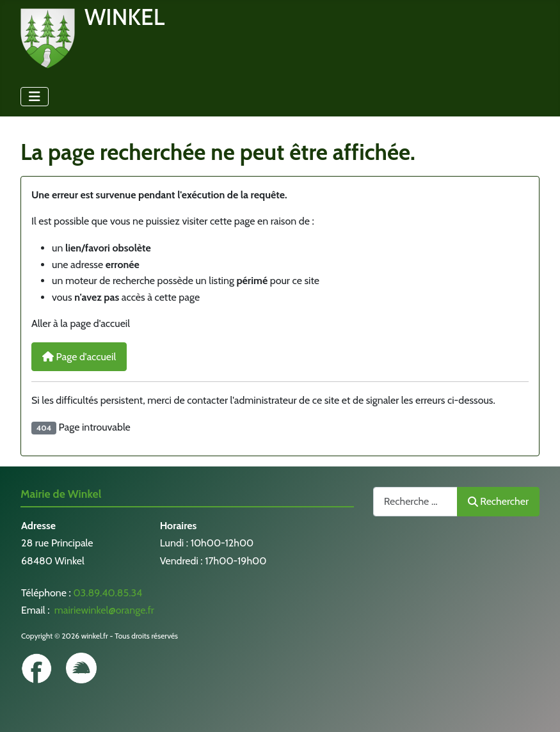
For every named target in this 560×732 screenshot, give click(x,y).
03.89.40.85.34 (108, 593)
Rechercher (498, 501)
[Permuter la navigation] (35, 97)
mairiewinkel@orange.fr (103, 610)
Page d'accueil (79, 357)
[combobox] (415, 501)
